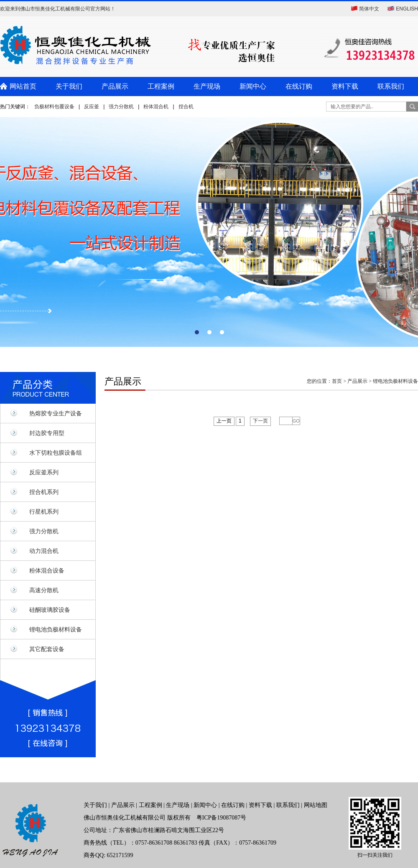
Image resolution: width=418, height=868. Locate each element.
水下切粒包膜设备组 (56, 453)
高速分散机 (44, 590)
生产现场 (207, 86)
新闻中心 (253, 86)
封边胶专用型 (47, 433)
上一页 (224, 421)
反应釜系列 (44, 472)
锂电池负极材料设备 (56, 629)
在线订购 (299, 86)
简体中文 (369, 9)
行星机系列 (44, 512)
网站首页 (23, 86)
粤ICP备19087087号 (222, 818)
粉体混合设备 (47, 570)
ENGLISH (407, 9)
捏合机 (186, 107)
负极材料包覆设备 (54, 107)
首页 (337, 381)
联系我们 (391, 86)
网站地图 (316, 805)
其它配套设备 (47, 649)
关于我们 (69, 86)
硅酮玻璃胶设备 (50, 610)
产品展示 (115, 86)
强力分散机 (121, 107)
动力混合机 (44, 551)
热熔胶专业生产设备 (56, 413)
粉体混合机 (156, 107)
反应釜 (92, 107)
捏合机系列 (44, 492)
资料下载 (345, 86)
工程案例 (161, 86)
